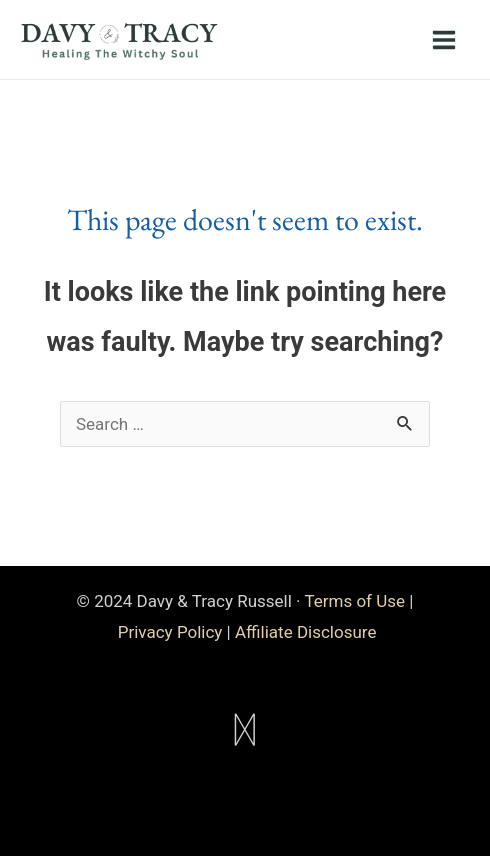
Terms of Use (354, 601)
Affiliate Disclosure (305, 632)
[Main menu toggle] (445, 40)
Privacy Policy (170, 632)
